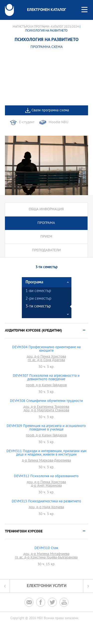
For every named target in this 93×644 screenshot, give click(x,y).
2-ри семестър (38, 299)
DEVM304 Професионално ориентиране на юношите (46, 349)
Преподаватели (46, 250)
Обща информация (46, 209)
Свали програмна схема (50, 110)
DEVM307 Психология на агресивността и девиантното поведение (46, 378)
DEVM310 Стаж (46, 548)
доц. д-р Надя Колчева (46, 508)
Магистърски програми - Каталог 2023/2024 (46, 27)
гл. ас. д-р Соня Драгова (46, 360)
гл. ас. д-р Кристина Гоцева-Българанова (46, 558)
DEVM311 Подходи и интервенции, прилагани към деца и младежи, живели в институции (46, 453)
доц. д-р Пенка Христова (46, 357)
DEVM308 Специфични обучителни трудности (46, 401)
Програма (46, 223)
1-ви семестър (38, 291)
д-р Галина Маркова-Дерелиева (46, 461)
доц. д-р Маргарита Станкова (46, 411)
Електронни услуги (47, 586)
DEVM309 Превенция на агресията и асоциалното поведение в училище (46, 428)
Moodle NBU (58, 122)
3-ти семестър (38, 307)
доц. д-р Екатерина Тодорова (46, 407)
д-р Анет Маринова (46, 486)
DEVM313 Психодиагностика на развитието (46, 502)
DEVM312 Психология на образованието (46, 476)
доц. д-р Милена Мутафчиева (46, 554)
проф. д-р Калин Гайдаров (46, 386)
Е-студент (27, 122)
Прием (46, 237)
